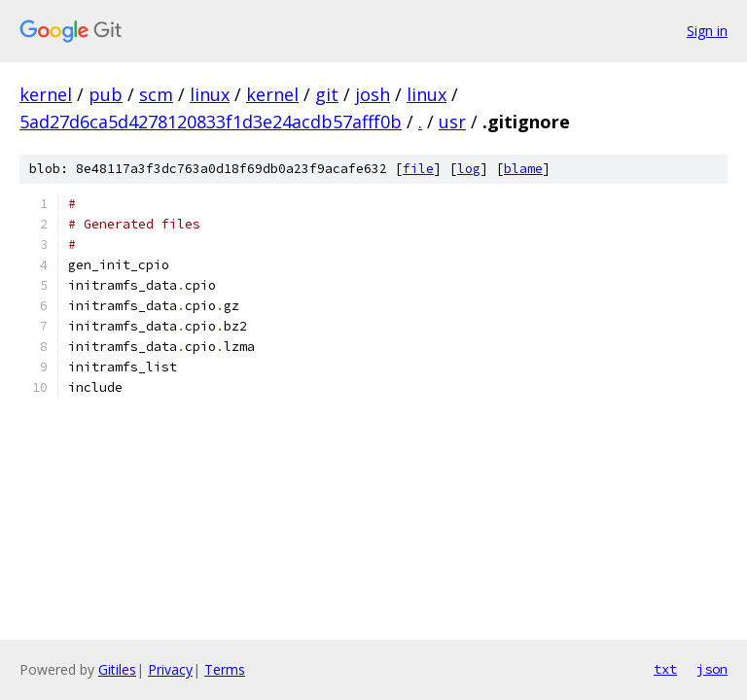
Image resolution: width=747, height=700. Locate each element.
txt (665, 669)
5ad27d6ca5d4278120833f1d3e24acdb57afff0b (211, 122)
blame (523, 169)
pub (106, 94)
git (327, 94)
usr (452, 122)
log (469, 169)
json (712, 669)
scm (156, 94)
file (418, 169)
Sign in (707, 31)
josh (373, 94)
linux (210, 94)
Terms (225, 669)
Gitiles (117, 669)
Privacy (170, 669)
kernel (46, 94)
